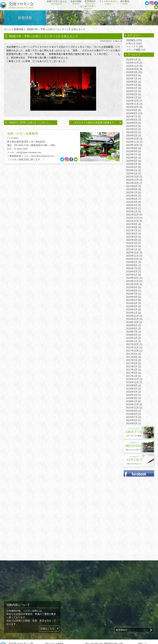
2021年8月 (134, 227)
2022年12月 (134, 177)
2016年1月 (134, 401)
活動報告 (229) (134, 40)
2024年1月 (134, 136)
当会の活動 (76, 3)
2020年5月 (134, 275)
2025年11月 (134, 66)
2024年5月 (134, 123)
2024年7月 (134, 117)
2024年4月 (134, 126)
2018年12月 (134, 316)
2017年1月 (134, 376)
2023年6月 (134, 158)
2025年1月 (134, 98)
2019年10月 (134, 284)
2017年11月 (134, 348)
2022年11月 (134, 180)
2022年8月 (134, 189)
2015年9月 (134, 411)
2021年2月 (134, 246)
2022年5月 (134, 199)
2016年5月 (134, 392)
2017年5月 (134, 366)
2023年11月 (134, 142)
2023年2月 (134, 170)
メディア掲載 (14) (136, 50)
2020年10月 (134, 259)
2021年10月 (134, 221)
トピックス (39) (134, 47)
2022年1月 (134, 211)
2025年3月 (134, 91)
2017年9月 (134, 354)
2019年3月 (134, 306)
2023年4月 (134, 164)
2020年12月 (134, 253)
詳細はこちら (47, 629)
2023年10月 (134, 145)
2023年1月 (134, 173)
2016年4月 (134, 395)
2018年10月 (134, 322)
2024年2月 (134, 132)
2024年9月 (134, 110)
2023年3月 (134, 167)
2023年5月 (134, 161)
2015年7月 (134, 417)
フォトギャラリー (108, 3)
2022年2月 (134, 208)
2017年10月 (134, 351)
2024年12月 (134, 101)
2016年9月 (134, 385)
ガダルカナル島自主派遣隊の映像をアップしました (98, 123)
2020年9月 (134, 262)
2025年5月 (134, 85)
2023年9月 (134, 148)
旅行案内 (125, 3)
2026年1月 (134, 60)
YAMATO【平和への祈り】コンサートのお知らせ (33, 123)
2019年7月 (134, 294)
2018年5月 (134, 335)
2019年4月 (134, 303)
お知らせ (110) (134, 43)
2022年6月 (134, 196)
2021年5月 (134, 237)
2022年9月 (134, 186)
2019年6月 (134, 297)
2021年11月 (134, 218)
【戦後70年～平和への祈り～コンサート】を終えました (56, 29)
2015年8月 (134, 414)
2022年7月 (134, 192)
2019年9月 (134, 287)
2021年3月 (134, 243)
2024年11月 (134, 104)
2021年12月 (134, 215)
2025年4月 (134, 88)
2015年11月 (134, 408)
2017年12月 (134, 344)
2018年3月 (134, 338)
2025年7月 (134, 79)
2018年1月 (134, 341)
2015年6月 (134, 420)
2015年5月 (134, 423)
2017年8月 (134, 357)
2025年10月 (134, 69)
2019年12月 (134, 278)
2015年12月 (134, 404)
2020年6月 (134, 272)
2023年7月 (134, 155)
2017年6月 (134, 363)
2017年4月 (134, 370)
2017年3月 (134, 373)
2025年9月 (134, 72)
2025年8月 (134, 75)
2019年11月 (134, 281)
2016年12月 (134, 379)
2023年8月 (134, 151)
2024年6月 (134, 120)
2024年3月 (134, 129)
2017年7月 (134, 360)
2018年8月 (134, 329)
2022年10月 (134, 183)
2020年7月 (134, 268)
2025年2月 (134, 94)
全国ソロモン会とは (57, 3)
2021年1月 (134, 249)
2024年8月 (134, 113)
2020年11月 (134, 256)
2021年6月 (134, 234)
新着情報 (19, 29)
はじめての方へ (88, 8)
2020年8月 (134, 265)
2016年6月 (134, 389)
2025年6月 (134, 82)
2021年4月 (134, 240)
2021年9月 (134, 224)
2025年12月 (134, 63)
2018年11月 (134, 319)
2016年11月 (134, 382)
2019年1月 (134, 313)
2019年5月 (134, 300)
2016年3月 (134, 398)
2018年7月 (134, 332)
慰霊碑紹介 (90, 3)
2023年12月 (134, 139)
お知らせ (118, 41)
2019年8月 (134, 291)
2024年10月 (134, 107)
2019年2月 (134, 310)
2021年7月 (134, 230)
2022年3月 (134, 205)
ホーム (8, 29)
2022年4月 (134, 202)
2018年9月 (134, 325)
